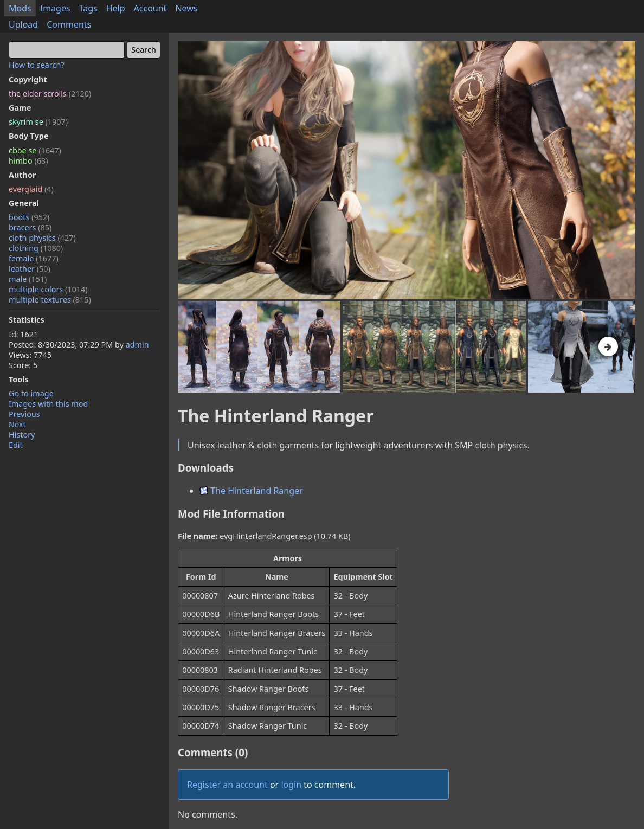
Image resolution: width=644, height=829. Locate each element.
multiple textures (50, 300)
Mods (20, 8)
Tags (88, 8)
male (28, 279)
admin (137, 345)
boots (29, 217)
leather (30, 269)
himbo (28, 161)
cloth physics (42, 238)
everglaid (31, 189)
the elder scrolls (50, 94)
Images (55, 8)
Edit (16, 445)
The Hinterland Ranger (251, 491)
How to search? (37, 65)
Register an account (227, 785)
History (22, 435)
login (291, 785)
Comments (69, 24)
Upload (23, 24)
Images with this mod (48, 404)
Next (17, 424)
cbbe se (35, 150)
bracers (30, 227)
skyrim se (38, 122)
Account (150, 8)
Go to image (31, 393)
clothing (36, 248)
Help (116, 8)
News (186, 8)
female (34, 258)
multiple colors (48, 289)
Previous (24, 414)
